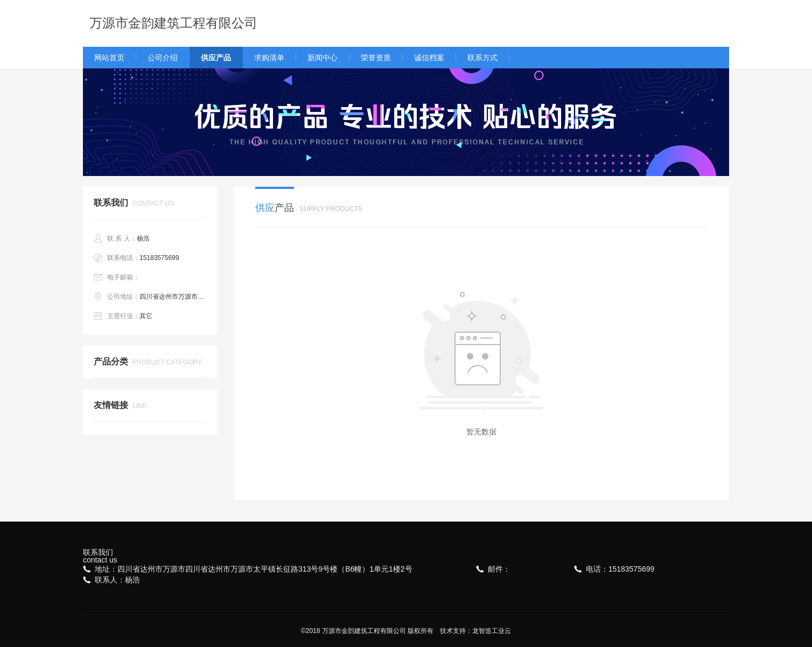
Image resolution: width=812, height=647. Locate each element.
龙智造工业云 (492, 631)
